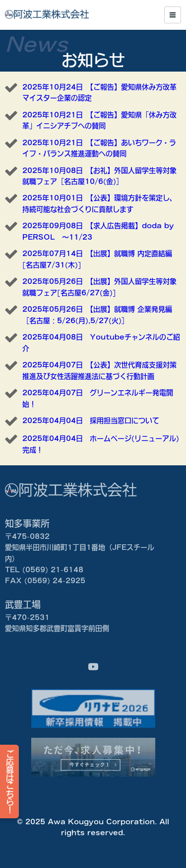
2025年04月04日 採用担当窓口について (91, 421)
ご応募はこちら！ (10, 781)
